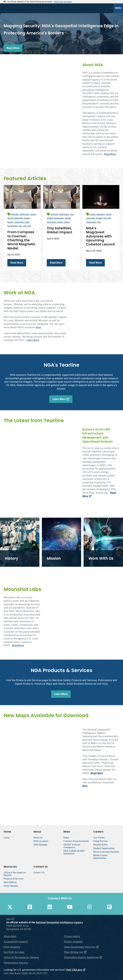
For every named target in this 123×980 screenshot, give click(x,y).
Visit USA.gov (76, 970)
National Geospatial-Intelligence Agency (72, 922)
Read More (13, 48)
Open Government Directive (82, 947)
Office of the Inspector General (21, 957)
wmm (33, 214)
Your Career (99, 838)
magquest (25, 214)
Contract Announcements (76, 841)
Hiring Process (100, 841)
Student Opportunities (104, 848)
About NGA (10, 936)
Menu (118, 8)
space (67, 222)
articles (15, 214)
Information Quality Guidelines (83, 957)
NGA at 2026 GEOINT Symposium (74, 852)
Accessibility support (16, 942)
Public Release (11, 886)
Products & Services (14, 879)
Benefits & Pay (100, 845)
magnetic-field (22, 222)
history (11, 222)
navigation (12, 226)
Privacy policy (72, 936)
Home (7, 838)
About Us (38, 838)
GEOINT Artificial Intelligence (72, 846)
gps (20, 226)
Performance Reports (16, 963)
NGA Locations (41, 841)
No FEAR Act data (14, 952)
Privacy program (73, 942)
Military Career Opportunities (100, 857)
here (38, 327)
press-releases (97, 214)
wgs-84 (27, 226)
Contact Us (39, 872)
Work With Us (10, 882)
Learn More (33, 340)
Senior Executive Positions (106, 852)
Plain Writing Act (75, 952)
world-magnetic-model (19, 218)
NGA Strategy (40, 845)
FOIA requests (12, 947)
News (66, 838)
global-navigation (55, 218)
